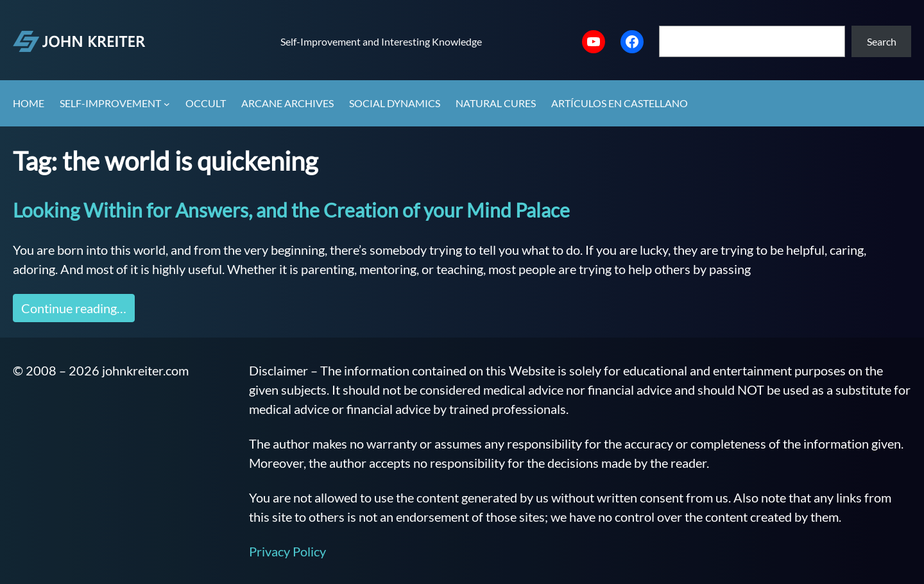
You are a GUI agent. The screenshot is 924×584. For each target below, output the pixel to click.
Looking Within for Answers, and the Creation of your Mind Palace (291, 210)
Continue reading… (74, 308)
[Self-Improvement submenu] (167, 104)
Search (882, 41)
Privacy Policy (287, 551)
